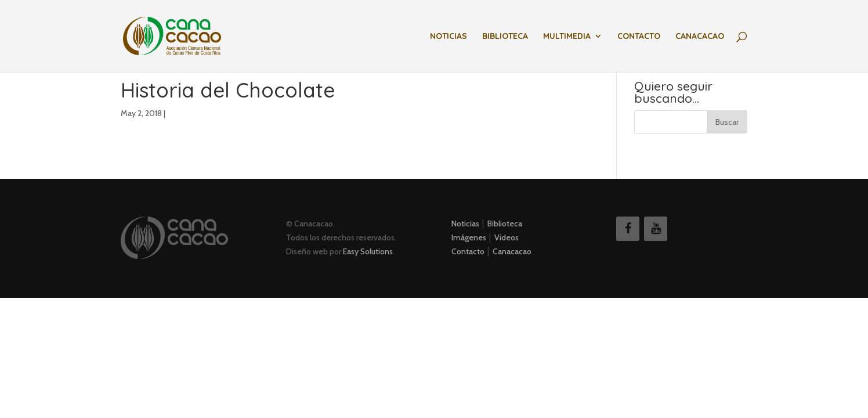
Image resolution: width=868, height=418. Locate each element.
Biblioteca (505, 37)
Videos (507, 237)
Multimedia (567, 37)
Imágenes (469, 237)
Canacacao (700, 37)
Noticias (449, 37)
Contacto (639, 37)
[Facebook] (628, 229)
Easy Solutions (368, 251)
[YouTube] (656, 229)
